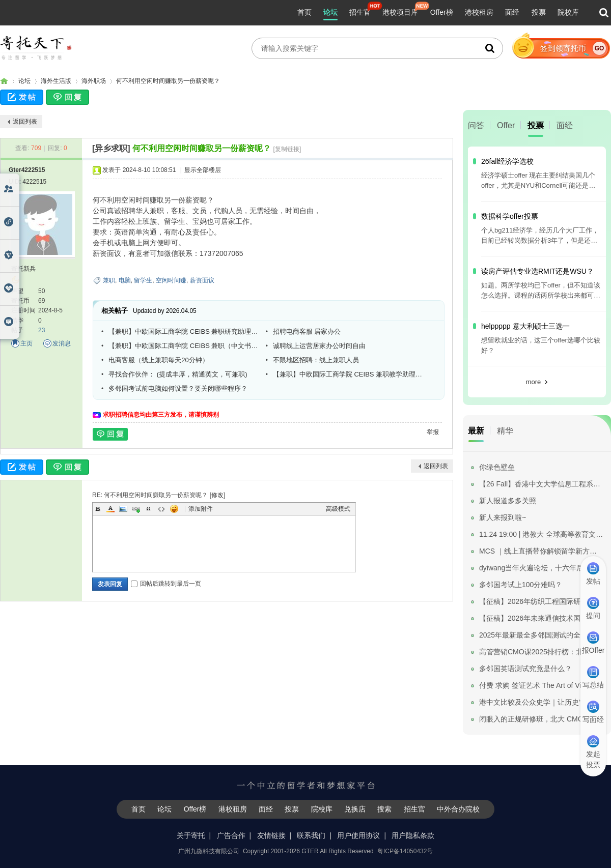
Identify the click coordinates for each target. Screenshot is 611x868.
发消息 (62, 343)
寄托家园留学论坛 (4, 81)
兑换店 (355, 809)
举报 (433, 432)
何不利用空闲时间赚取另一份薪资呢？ (168, 81)
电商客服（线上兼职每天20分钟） (158, 360)
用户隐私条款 (413, 835)
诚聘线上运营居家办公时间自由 (319, 346)
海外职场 (94, 81)
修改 (217, 495)
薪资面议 (202, 280)
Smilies (174, 509)
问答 (476, 125)
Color (110, 509)
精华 (505, 431)
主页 (26, 343)
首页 (304, 12)
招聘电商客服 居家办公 (307, 331)
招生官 (360, 12)
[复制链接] (287, 149)
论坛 (330, 12)
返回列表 (25, 122)
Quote (149, 509)
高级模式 (338, 509)
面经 (512, 12)
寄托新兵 (23, 269)
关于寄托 (191, 835)
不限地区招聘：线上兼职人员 (316, 360)
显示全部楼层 (203, 170)
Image (123, 509)
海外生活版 (56, 81)
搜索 (384, 809)
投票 (539, 12)
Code (161, 509)
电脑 (125, 280)
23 (41, 330)
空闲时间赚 (171, 280)
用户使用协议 (358, 835)
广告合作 (231, 835)
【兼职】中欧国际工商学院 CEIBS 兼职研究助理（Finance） (183, 331)
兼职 (109, 280)
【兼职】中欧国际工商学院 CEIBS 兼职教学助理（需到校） (348, 374)
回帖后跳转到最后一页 (166, 584)
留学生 (143, 280)
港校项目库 (400, 12)
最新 (476, 431)
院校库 (568, 12)
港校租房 (479, 12)
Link (136, 509)
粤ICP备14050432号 (405, 851)
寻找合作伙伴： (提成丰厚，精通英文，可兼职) (178, 374)
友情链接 (271, 835)
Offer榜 (442, 12)
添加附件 (201, 509)
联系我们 (311, 835)
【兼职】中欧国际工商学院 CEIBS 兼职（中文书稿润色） (183, 346)
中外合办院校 (458, 809)
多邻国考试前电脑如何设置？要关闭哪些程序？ (178, 388)
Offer (506, 125)
